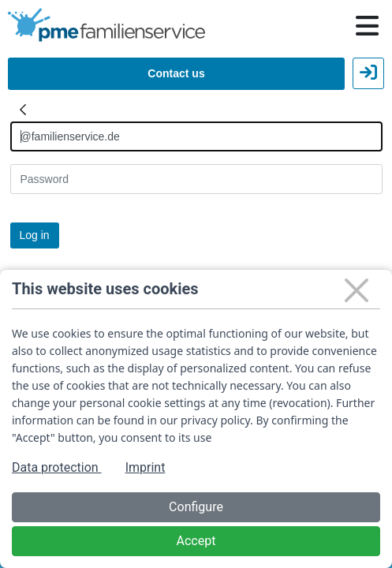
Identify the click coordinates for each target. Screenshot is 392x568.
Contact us (176, 73)
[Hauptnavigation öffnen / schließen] (367, 26)
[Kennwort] (196, 179)
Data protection (57, 467)
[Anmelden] (196, 136)
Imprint (146, 467)
